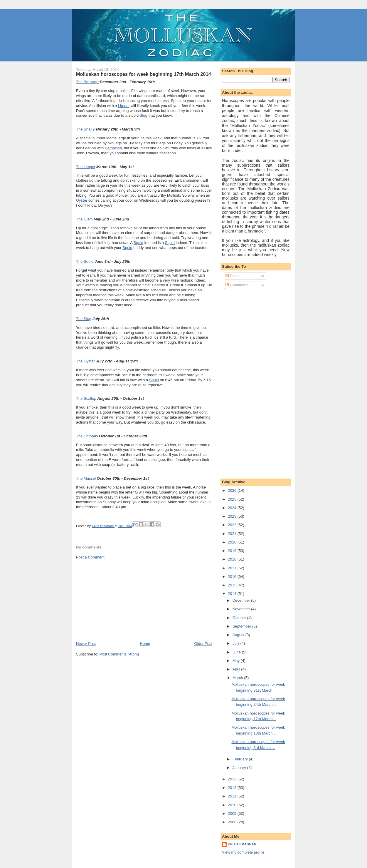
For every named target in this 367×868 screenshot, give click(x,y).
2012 (233, 788)
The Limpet (86, 167)
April (237, 669)
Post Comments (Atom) (119, 654)
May (237, 661)
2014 (233, 594)
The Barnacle (87, 82)
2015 (233, 585)
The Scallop (86, 398)
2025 (233, 499)
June (237, 652)
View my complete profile (243, 852)
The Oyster (85, 361)
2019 (233, 551)
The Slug (84, 319)
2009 (233, 813)
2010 (233, 805)
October (240, 618)
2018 (233, 559)
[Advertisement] (120, 600)
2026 (233, 490)
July (236, 643)
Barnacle (112, 148)
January (240, 768)
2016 (233, 577)
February (241, 759)
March (238, 678)
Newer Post (86, 644)
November (242, 609)
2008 (233, 822)
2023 (233, 516)
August (239, 635)
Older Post (203, 644)
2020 (233, 542)
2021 (233, 534)
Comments (237, 285)
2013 (233, 779)
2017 (233, 568)
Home (145, 644)
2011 (233, 796)
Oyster (82, 200)
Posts (233, 276)
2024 (233, 508)
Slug (144, 115)
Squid (138, 243)
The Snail (84, 129)
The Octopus (87, 436)
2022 (233, 525)
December (242, 600)
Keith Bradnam (242, 844)
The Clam (84, 219)
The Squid (85, 261)
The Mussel (86, 478)
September (242, 626)
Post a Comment (90, 557)
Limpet (124, 106)
